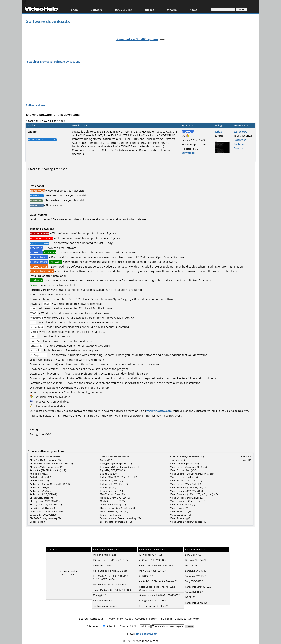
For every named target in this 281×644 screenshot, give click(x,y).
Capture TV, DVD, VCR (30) (44, 515)
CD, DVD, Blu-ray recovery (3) (45, 518)
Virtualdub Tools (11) (246, 458)
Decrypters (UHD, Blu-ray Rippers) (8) (120, 467)
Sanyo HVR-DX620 (195, 592)
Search (83, 619)
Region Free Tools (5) (111, 515)
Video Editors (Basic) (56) (183, 470)
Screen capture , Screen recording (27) (120, 518)
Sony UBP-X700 (193, 555)
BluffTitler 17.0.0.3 (103, 565)
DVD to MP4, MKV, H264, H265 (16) (118, 477)
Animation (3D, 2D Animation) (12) (48, 470)
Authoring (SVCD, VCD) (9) (43, 494)
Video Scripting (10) (180, 515)
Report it (238, 148)
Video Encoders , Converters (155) (188, 501)
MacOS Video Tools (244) (113, 494)
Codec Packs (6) (38, 522)
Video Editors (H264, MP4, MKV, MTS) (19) (192, 474)
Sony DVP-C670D (194, 581)
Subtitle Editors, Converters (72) (187, 457)
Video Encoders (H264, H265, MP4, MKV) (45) (194, 494)
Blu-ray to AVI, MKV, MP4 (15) (45, 501)
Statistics (180, 619)
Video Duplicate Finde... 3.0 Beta (110, 571)
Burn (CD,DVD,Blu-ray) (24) (44, 508)
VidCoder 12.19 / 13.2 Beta (153, 560)
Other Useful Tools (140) (113, 505)
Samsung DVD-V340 (196, 571)
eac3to (32, 131)
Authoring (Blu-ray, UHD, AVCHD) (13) (50, 484)
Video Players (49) (180, 508)
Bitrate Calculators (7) (41, 498)
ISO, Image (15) (108, 487)
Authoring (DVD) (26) (41, 491)
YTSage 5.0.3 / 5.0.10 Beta (153, 601)
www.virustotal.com (159, 411)
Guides (149, 10)
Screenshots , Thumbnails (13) (116, 522)
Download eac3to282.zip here (137, 39)
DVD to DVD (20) (109, 474)
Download (188, 153)
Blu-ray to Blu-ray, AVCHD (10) (46, 505)
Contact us (97, 619)
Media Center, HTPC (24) (113, 501)
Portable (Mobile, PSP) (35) (114, 511)
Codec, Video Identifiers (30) (115, 457)
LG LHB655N (192, 565)
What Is (172, 10)
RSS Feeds (166, 619)
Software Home (36, 105)
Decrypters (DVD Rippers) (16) (116, 463)
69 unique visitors (69, 571)
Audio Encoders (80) (40, 477)
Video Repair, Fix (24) (181, 511)
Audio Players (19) (39, 481)
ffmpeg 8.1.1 (100, 595)
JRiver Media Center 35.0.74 (154, 606)
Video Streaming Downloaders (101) (189, 522)
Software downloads (48, 21)
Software (96, 10)
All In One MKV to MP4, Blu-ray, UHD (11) (51, 463)
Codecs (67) (106, 460)
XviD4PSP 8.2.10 (148, 576)
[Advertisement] (141, 80)
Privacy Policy (114, 619)
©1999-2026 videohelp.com (140, 641)
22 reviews (240, 131)
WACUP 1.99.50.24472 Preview (109, 585)
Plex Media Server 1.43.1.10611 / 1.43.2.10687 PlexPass (110, 578)
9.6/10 (218, 131)
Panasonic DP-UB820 (196, 603)
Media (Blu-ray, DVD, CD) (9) (115, 498)
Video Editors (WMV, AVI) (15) (186, 484)
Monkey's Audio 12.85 (105, 555)
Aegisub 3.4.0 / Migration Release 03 (158, 581)
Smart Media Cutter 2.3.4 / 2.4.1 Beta (113, 590)
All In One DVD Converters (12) (46, 460)
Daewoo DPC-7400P (196, 560)
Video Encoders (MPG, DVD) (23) (187, 498)
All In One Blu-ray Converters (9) (47, 457)
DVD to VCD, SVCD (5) (111, 481)
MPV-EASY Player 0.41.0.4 (153, 571)
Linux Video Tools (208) (112, 491)
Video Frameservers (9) (183, 505)
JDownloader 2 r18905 (151, 555)
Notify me (239, 144)
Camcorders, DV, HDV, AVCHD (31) (48, 511)
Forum (74, 10)
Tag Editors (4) (178, 460)
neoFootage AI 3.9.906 (105, 606)
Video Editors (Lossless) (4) (184, 477)
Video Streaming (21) (181, 518)
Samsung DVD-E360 (196, 576)
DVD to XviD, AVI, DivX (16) (114, 484)
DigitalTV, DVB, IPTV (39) (113, 470)
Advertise (141, 619)
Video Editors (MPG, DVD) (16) (186, 481)
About (193, 10)
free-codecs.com (147, 634)
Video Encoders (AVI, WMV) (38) (187, 491)
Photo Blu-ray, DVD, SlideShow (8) (118, 508)
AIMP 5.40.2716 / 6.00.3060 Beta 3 (157, 565)
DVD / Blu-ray (123, 10)
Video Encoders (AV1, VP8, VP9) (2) (188, 487)
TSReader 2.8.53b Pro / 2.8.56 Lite (111, 560)
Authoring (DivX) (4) (40, 487)
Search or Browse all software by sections (54, 62)
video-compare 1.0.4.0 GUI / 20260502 (159, 595)
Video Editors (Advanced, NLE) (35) (188, 467)
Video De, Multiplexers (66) (184, 463)
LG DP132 (190, 597)
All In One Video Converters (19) (46, 467)
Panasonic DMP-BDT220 (198, 587)
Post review (240, 140)
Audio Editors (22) (39, 474)
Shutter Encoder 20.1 (104, 601)
